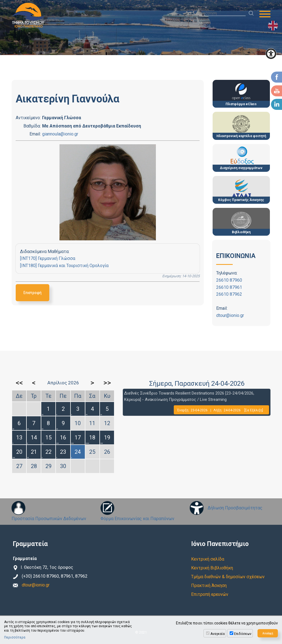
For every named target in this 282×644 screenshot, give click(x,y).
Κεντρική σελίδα (208, 559)
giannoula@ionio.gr (60, 134)
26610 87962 (229, 294)
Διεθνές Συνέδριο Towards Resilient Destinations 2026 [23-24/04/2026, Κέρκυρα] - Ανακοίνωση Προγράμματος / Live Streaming (189, 396)
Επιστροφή (32, 293)
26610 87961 (229, 287)
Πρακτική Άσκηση (209, 585)
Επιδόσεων (243, 634)
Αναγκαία (218, 634)
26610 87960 (229, 280)
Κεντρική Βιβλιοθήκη (212, 568)
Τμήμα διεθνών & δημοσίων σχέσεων (228, 577)
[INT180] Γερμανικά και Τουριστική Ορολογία (64, 266)
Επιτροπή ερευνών (210, 594)
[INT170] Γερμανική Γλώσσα (48, 258)
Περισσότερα (15, 637)
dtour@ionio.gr (230, 315)
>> (107, 383)
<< (19, 383)
